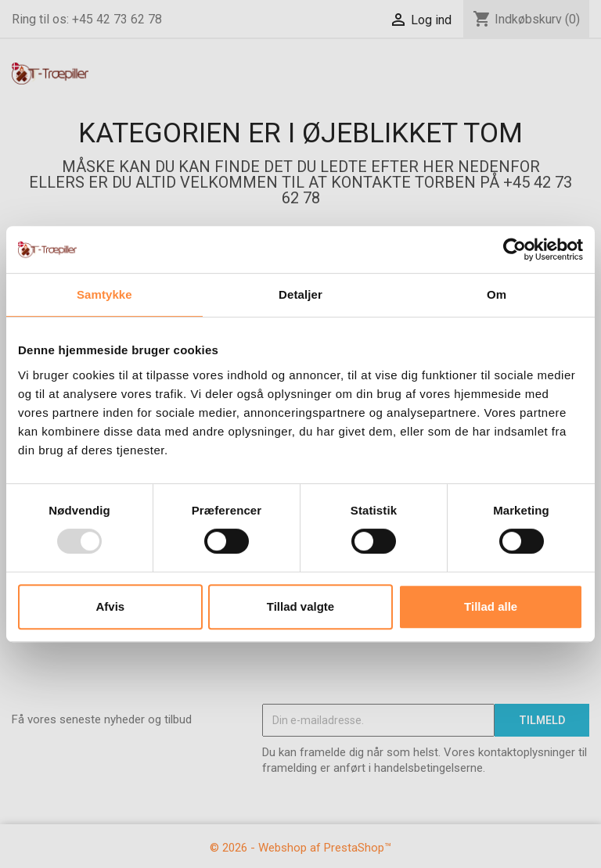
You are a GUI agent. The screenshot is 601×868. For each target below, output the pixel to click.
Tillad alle (491, 606)
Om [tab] (497, 294)
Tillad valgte (300, 606)
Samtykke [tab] (104, 294)
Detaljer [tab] (300, 294)
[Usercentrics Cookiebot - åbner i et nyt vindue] (515, 249)
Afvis (110, 606)
